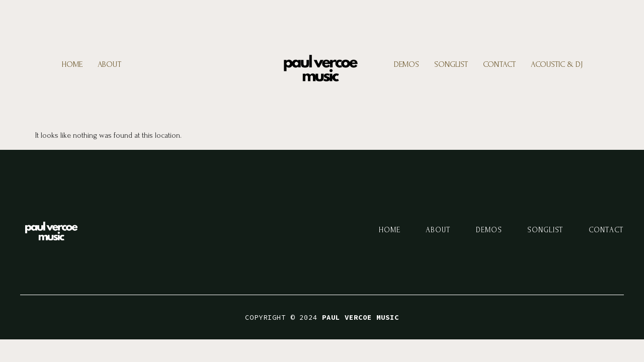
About (109, 64)
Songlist (451, 64)
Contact (499, 64)
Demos (407, 64)
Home (72, 64)
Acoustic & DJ (557, 64)
